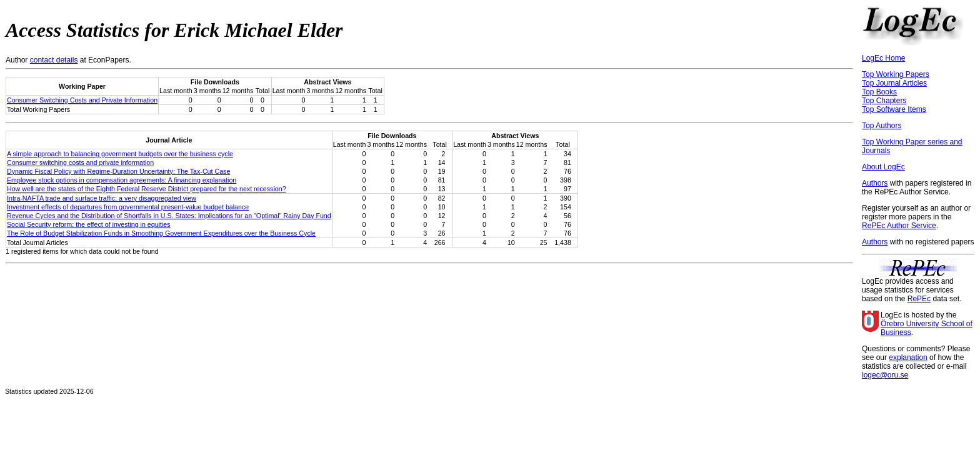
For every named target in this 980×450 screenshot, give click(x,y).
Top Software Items (894, 109)
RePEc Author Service (899, 226)
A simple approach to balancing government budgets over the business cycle (120, 154)
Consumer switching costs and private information (80, 162)
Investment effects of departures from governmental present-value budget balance (128, 207)
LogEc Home (883, 58)
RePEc (919, 299)
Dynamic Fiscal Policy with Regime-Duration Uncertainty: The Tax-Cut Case (118, 171)
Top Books (879, 92)
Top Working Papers (896, 74)
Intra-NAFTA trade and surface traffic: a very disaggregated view (102, 198)
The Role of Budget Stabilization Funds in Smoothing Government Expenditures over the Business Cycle (161, 233)
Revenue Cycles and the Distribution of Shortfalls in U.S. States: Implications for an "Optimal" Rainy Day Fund (169, 216)
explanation (908, 357)
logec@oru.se (885, 375)
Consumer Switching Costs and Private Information (82, 100)
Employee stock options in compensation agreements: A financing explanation (122, 180)
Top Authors (882, 126)
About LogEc (883, 167)
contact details (54, 60)
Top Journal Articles (894, 83)
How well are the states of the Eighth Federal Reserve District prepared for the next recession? (147, 189)
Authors (875, 183)
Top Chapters (884, 101)
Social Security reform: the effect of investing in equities (89, 224)
